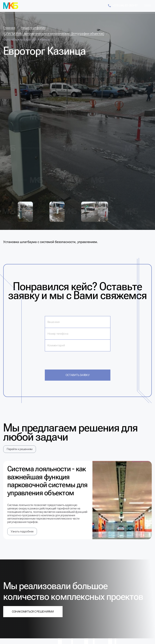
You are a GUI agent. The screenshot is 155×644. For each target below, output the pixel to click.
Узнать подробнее (22, 531)
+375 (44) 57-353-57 (123, 6)
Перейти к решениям (20, 449)
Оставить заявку (78, 375)
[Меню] (148, 6)
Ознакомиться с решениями (33, 612)
